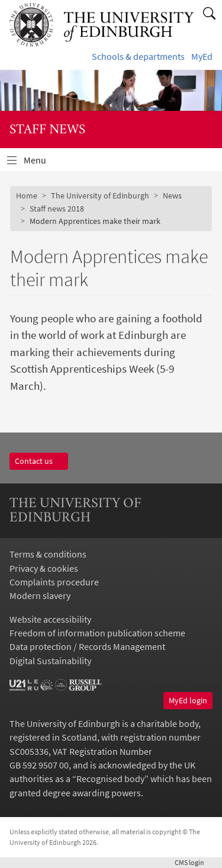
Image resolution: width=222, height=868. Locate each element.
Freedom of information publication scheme (97, 633)
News (172, 196)
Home (27, 196)
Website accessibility (50, 619)
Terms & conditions (48, 554)
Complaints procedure (54, 582)
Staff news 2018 (57, 209)
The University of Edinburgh (100, 196)
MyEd (202, 57)
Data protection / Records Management (87, 647)
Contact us (39, 461)
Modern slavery (40, 596)
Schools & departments (138, 57)
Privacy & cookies (44, 568)
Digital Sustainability (50, 661)
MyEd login (188, 700)
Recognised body (110, 779)
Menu (42, 163)
